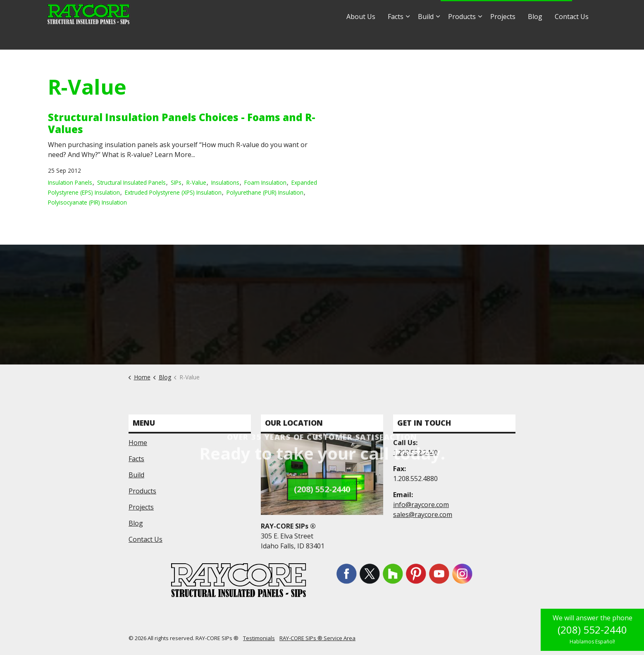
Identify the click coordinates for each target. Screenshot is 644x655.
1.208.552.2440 (415, 453)
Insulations (225, 182)
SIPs (176, 182)
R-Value (196, 182)
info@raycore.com (338, 12)
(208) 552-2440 (592, 630)
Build (426, 37)
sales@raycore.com (404, 12)
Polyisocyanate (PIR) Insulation (87, 202)
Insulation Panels (70, 182)
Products (462, 37)
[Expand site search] (587, 12)
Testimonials (259, 638)
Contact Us (572, 37)
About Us (361, 37)
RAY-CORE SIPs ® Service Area (317, 638)
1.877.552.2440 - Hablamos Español (506, 12)
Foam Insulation (265, 182)
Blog (535, 37)
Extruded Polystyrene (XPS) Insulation (173, 192)
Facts (396, 37)
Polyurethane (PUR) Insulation (265, 192)
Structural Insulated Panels (131, 182)
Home (138, 443)
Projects (503, 37)
